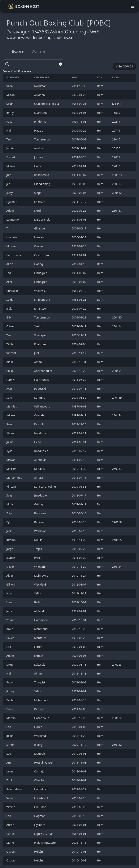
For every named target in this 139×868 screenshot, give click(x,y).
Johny (10, 113)
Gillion (11, 584)
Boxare (18, 51)
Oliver (11, 326)
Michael (12, 246)
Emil (10, 780)
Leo (9, 647)
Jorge (10, 549)
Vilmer (11, 798)
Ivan (10, 389)
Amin (10, 629)
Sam (10, 398)
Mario (11, 843)
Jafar (10, 611)
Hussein (12, 237)
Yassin (11, 620)
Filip (9, 513)
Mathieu (12, 406)
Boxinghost (24, 6)
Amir (10, 762)
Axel (9, 282)
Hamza (11, 380)
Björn (10, 522)
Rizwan (11, 460)
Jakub (10, 665)
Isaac (10, 602)
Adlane (11, 415)
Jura (9, 175)
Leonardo (13, 219)
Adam (11, 211)
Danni (11, 709)
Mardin (11, 718)
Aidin (10, 362)
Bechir (11, 700)
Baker (11, 638)
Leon (10, 771)
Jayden (11, 558)
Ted (9, 273)
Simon (11, 745)
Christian (12, 291)
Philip (10, 371)
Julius (10, 442)
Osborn (12, 851)
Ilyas (10, 451)
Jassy (10, 193)
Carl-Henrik (14, 255)
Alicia (10, 264)
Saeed (11, 424)
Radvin (11, 682)
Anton (11, 825)
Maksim (12, 469)
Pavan (11, 122)
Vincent (12, 353)
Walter (11, 344)
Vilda (10, 86)
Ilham (11, 433)
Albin (10, 576)
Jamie (10, 148)
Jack (9, 531)
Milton (11, 95)
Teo (9, 139)
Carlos (11, 834)
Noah (10, 593)
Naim (10, 130)
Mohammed (15, 478)
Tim (9, 228)
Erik (9, 317)
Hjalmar (12, 202)
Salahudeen (14, 789)
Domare (38, 51)
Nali (9, 673)
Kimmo (11, 540)
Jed (9, 184)
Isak (9, 308)
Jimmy (11, 691)
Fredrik (11, 157)
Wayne (11, 807)
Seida (10, 104)
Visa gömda (125, 66)
